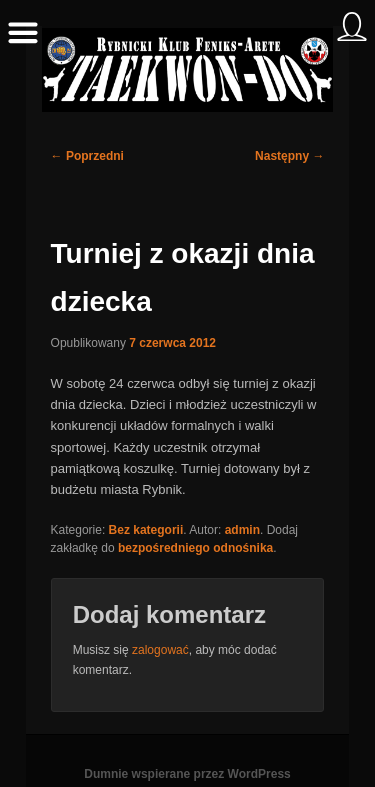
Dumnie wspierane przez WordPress (187, 774)
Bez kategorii (146, 530)
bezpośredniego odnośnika (195, 548)
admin (242, 530)
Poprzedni (87, 156)
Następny (289, 156)
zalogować (160, 650)
